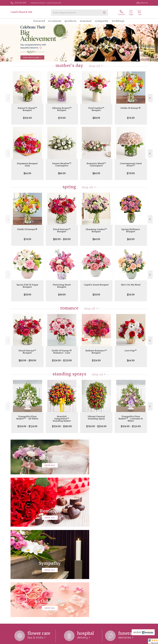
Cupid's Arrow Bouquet (96, 285)
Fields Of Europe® (131, 108)
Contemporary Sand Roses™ (131, 165)
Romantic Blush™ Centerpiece (96, 165)
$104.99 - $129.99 (62, 360)
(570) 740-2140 (20, 3)
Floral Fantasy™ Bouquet (62, 230)
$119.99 (131, 173)
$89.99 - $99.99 (62, 239)
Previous (8, 98)
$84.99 (62, 173)
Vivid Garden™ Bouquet (96, 109)
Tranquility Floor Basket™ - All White (27, 418)
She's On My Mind (131, 285)
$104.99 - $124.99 (27, 426)
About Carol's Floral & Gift (23, 564)
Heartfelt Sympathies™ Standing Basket (62, 419)
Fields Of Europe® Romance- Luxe (62, 352)
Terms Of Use (118, 642)
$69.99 (131, 239)
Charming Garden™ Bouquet (96, 230)
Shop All (94, 66)
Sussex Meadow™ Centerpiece (62, 165)
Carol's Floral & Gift (22, 12)
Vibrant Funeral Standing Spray (96, 418)
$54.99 (131, 295)
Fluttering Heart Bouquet (62, 286)
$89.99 (96, 118)
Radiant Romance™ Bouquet (96, 352)
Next (150, 98)
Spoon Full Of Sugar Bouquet (27, 286)
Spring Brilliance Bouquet (131, 230)
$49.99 (62, 295)
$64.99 (27, 173)
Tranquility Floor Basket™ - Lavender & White (131, 419)
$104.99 (27, 118)
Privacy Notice (131, 642)
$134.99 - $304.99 (96, 426)
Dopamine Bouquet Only (27, 165)
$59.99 (27, 295)
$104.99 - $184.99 (62, 426)
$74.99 (62, 118)
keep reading (62, 572)
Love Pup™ (131, 351)
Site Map (142, 642)
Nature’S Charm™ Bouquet (27, 109)
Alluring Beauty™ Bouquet (62, 109)
